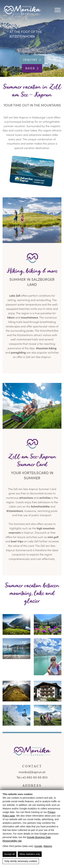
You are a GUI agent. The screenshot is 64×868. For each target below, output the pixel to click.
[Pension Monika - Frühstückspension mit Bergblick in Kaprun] (22, 10)
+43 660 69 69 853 (34, 777)
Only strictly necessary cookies (21, 861)
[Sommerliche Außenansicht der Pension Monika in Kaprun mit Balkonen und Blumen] (48, 691)
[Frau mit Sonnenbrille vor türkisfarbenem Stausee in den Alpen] (48, 657)
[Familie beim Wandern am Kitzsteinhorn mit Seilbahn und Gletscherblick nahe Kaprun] (48, 715)
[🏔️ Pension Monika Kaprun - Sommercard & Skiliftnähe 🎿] (32, 220)
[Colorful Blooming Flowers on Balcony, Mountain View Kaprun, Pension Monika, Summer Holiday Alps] (48, 625)
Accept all (9, 854)
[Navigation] (58, 10)
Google (38, 846)
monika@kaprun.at (32, 772)
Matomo (48, 846)
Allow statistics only (30, 854)
